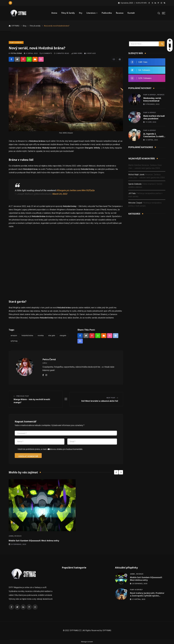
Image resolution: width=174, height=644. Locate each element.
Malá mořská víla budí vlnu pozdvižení (154, 117)
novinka (41, 335)
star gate (52, 335)
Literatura (91, 13)
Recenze (120, 13)
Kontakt (131, 13)
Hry (81, 13)
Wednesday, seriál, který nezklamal (152, 99)
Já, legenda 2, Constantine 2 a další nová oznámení (153, 136)
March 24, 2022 (60, 194)
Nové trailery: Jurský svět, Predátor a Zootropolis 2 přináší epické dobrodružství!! (147, 596)
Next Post (111, 398)
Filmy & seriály (68, 13)
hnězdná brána (27, 335)
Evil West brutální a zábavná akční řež (100, 401)
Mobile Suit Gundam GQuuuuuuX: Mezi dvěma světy (34, 541)
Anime (54, 13)
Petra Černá (16, 53)
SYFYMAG (107, 630)
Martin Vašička (134, 165)
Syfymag (14, 341)
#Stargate (61, 190)
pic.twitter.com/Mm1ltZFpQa (80, 190)
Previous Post (23, 396)
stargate (63, 335)
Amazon (14, 335)
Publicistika (107, 13)
